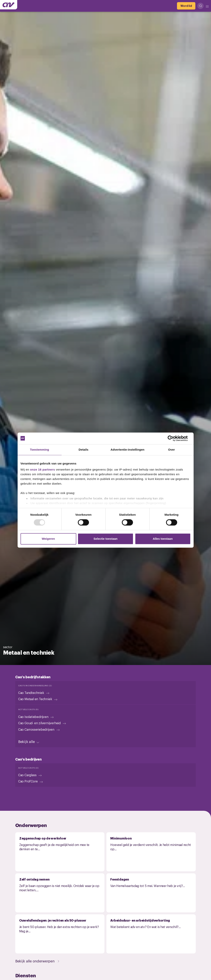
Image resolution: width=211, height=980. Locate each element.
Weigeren (48, 539)
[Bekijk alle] (29, 741)
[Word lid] (186, 6)
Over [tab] (172, 450)
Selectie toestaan (105, 539)
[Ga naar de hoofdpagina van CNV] (9, 5)
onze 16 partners (43, 469)
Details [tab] (84, 450)
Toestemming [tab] (40, 450)
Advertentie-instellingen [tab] (127, 450)
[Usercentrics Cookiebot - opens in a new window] (174, 438)
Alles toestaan (163, 539)
